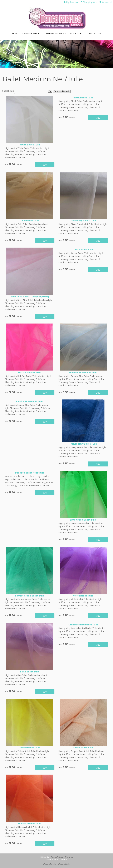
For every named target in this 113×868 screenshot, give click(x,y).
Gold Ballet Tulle (30, 221)
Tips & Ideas (76, 33)
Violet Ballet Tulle (83, 596)
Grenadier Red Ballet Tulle (83, 625)
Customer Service (55, 33)
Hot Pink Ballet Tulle (30, 373)
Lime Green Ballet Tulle (83, 520)
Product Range (31, 33)
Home (15, 33)
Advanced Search (62, 91)
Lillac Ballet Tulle (30, 672)
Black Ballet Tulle (83, 98)
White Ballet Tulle (30, 145)
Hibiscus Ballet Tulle (30, 824)
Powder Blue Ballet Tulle (83, 373)
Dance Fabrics (57, 857)
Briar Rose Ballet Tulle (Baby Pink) (30, 297)
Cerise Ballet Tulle (83, 250)
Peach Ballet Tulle (83, 748)
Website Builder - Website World (56, 864)
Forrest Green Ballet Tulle (30, 596)
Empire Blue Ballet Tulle (30, 402)
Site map (69, 857)
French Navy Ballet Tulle (83, 444)
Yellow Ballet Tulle (30, 748)
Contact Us (94, 33)
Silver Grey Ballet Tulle (83, 221)
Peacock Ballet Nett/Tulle (30, 473)
